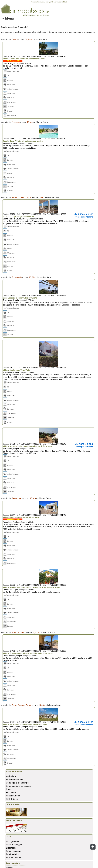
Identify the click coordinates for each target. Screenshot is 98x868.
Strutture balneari (14, 858)
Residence (11, 792)
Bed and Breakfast (15, 780)
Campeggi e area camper (18, 783)
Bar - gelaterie (12, 841)
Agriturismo (12, 776)
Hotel (9, 789)
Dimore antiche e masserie (18, 786)
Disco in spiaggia (14, 845)
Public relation (13, 854)
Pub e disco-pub (13, 851)
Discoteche (11, 848)
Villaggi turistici (13, 796)
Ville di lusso (12, 799)
